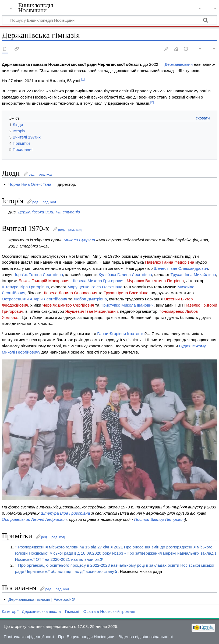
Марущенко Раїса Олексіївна (95, 287)
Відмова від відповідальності (146, 637)
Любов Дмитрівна (90, 299)
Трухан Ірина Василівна (126, 293)
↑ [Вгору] (16, 547)
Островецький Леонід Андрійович (34, 519)
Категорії (10, 611)
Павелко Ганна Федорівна (170, 262)
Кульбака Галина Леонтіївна (125, 274)
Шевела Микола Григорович (98, 281)
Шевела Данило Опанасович (70, 293)
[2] (152, 102)
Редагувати (167, 49)
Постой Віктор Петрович (160, 519)
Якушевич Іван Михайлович (91, 311)
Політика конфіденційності (29, 637)
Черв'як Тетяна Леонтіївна (38, 274)
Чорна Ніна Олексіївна (30, 184)
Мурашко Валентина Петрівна (155, 281)
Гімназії (72, 611)
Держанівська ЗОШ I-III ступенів (49, 212)
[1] (83, 79)
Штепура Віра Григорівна (25, 287)
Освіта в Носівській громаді (109, 611)
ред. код (45, 174)
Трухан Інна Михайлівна (193, 274)
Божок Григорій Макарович (44, 281)
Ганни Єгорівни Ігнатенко (121, 334)
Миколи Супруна (79, 240)
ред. (32, 174)
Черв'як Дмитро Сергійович (68, 305)
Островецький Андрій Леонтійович (35, 299)
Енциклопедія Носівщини (36, 8)
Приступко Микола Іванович (127, 305)
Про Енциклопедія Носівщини (86, 637)
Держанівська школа (41, 611)
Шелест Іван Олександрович (181, 268)
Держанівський (179, 64)
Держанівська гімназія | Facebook (40, 599)
